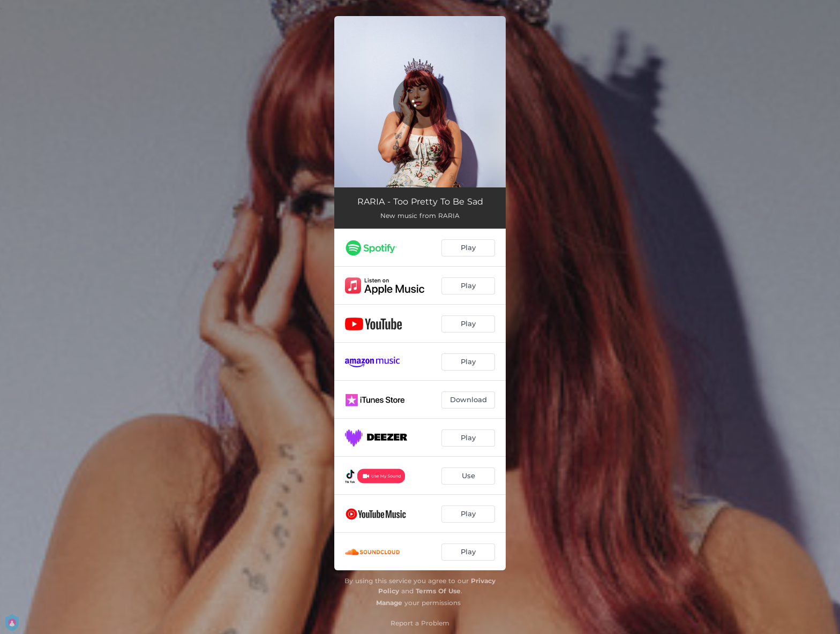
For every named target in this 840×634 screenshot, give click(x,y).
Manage (389, 603)
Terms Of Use (438, 591)
